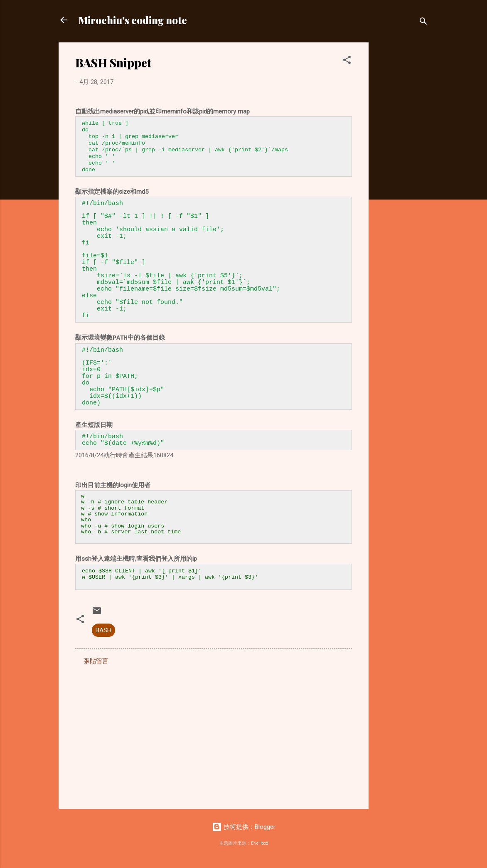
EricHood (260, 846)
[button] (347, 61)
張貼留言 (96, 664)
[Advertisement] (402, 167)
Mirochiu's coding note (133, 20)
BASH (103, 633)
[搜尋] (423, 23)
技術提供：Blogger (244, 830)
